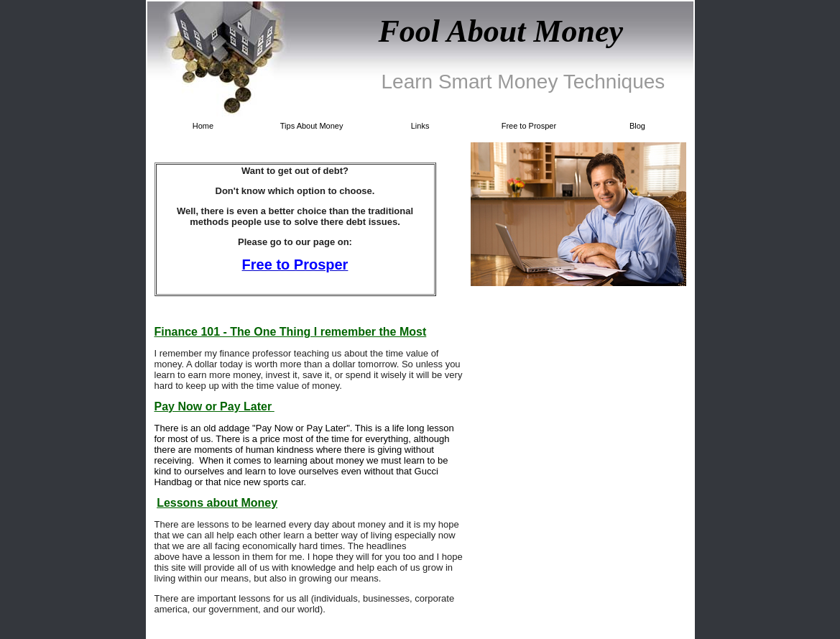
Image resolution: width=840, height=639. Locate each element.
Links (420, 126)
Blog (637, 126)
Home (203, 126)
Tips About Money (312, 126)
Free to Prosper (529, 126)
